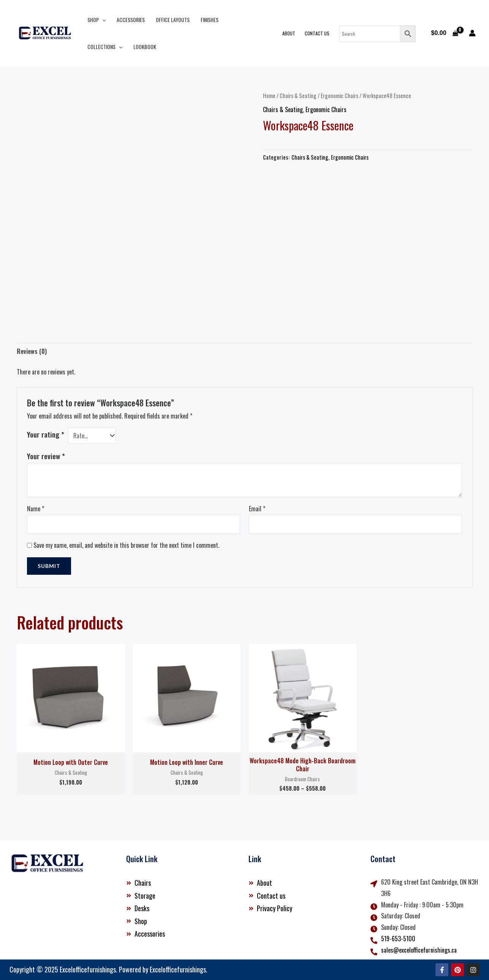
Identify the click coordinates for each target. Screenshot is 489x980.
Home (269, 95)
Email (257, 509)
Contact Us (318, 33)
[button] (102, 20)
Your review (46, 456)
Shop (96, 20)
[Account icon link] (472, 33)
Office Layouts (172, 20)
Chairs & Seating (298, 95)
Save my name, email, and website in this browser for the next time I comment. (126, 545)
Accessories (130, 20)
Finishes (208, 20)
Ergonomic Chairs (339, 95)
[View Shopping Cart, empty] (445, 33)
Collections (245, 20)
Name (36, 509)
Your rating (46, 434)
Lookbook (98, 47)
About (290, 33)
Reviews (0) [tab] (32, 351)
